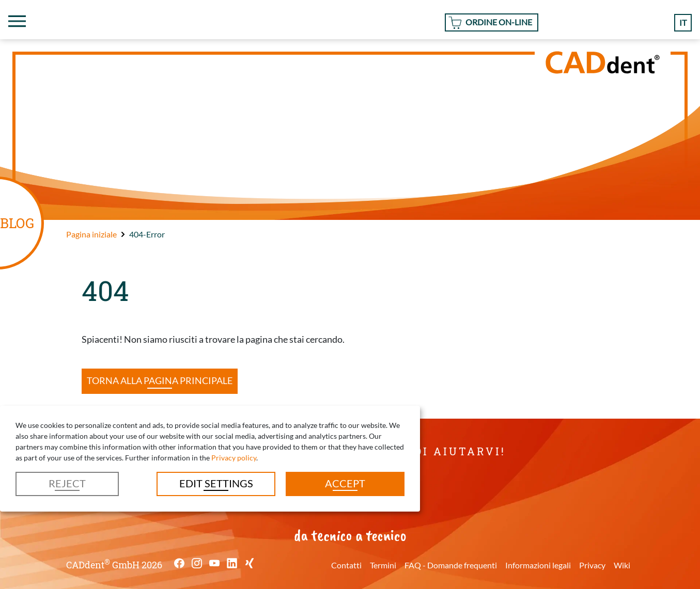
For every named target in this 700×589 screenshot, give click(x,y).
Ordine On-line (499, 22)
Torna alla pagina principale (160, 380)
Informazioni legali (538, 565)
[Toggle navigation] (17, 21)
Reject (67, 483)
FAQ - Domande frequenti (451, 565)
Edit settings (216, 483)
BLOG (17, 223)
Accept (345, 483)
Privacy (592, 565)
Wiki (622, 565)
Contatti (346, 565)
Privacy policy (234, 458)
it (683, 22)
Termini (383, 565)
